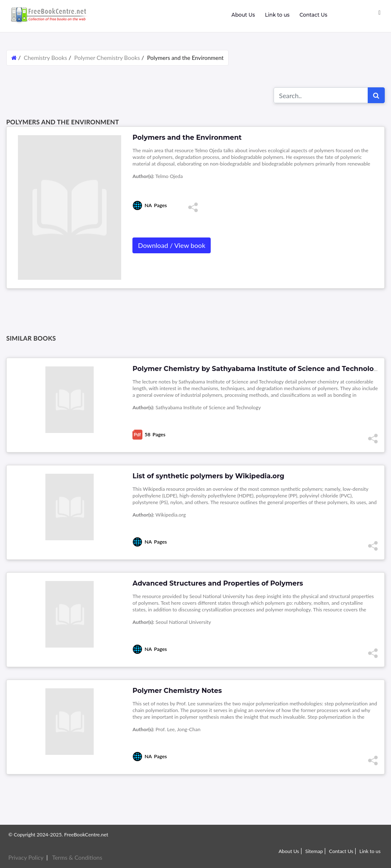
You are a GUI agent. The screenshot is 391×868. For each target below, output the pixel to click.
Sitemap (314, 851)
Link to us (277, 15)
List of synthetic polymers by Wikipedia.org (208, 476)
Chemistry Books (45, 58)
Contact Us (313, 15)
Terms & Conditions (77, 857)
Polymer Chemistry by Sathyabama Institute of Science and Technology (257, 369)
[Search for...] (321, 95)
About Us (243, 15)
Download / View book (172, 245)
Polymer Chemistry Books (107, 58)
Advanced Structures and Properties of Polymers (218, 583)
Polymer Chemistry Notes (177, 691)
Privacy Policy (26, 857)
